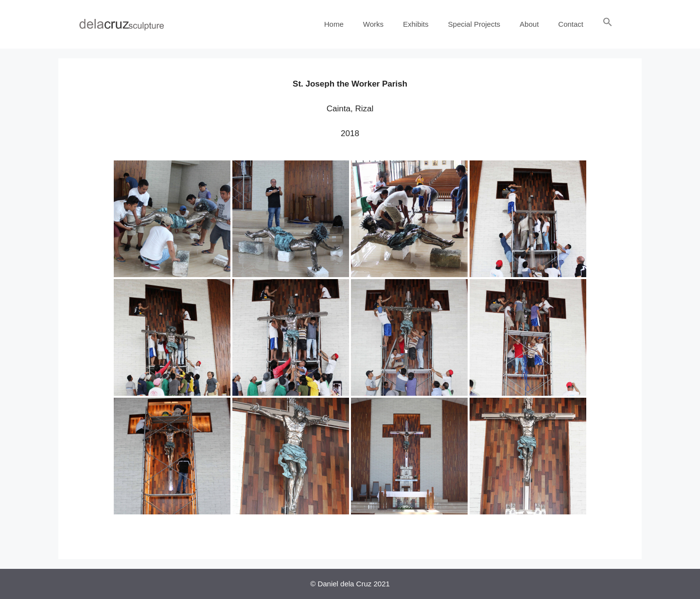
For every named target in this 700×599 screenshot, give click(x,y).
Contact (571, 24)
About (529, 24)
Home (334, 24)
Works (373, 24)
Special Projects (474, 24)
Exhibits (416, 24)
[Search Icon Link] (608, 24)
